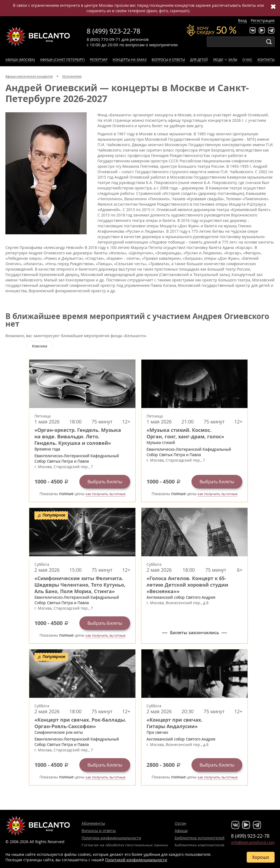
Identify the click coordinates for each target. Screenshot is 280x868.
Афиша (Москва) (20, 60)
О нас (247, 60)
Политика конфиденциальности (111, 838)
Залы (233, 60)
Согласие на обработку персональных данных (125, 845)
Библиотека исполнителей (200, 838)
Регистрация (263, 20)
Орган (180, 823)
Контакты (266, 60)
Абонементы (93, 823)
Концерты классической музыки (38, 37)
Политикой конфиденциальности (136, 860)
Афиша (181, 831)
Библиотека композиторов (199, 845)
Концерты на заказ (130, 60)
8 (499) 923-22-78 (113, 31)
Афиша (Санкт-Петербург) (62, 60)
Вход (242, 20)
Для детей (199, 60)
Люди (218, 60)
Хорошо (261, 857)
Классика (40, 346)
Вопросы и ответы (168, 60)
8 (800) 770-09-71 (104, 39)
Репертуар (99, 60)
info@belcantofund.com (253, 842)
